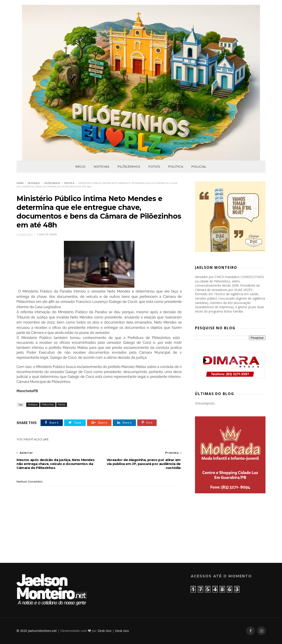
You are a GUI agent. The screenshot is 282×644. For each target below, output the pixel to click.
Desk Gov (105, 631)
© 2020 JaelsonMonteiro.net (37, 631)
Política (176, 166)
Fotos (154, 166)
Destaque (34, 183)
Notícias (102, 166)
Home (20, 183)
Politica (69, 183)
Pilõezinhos (129, 166)
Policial (199, 166)
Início (81, 166)
